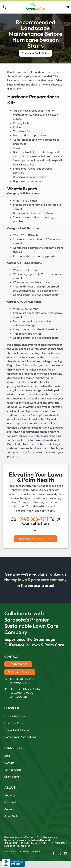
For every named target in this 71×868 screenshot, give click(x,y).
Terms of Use (36, 851)
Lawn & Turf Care (15, 716)
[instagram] (59, 853)
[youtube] (65, 853)
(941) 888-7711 (34, 519)
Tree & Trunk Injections (18, 730)
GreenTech (11, 816)
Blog (7, 756)
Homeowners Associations (20, 737)
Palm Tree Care (14, 723)
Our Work (10, 802)
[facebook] (54, 853)
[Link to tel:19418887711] (4, 7)
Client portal (12, 777)
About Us (10, 795)
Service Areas (13, 770)
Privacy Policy (23, 851)
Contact (9, 763)
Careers (9, 809)
